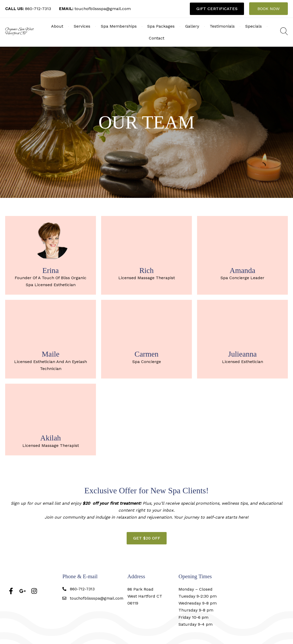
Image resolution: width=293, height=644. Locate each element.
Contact (157, 38)
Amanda (242, 270)
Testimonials (222, 26)
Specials (254, 26)
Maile (51, 354)
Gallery (192, 26)
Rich (146, 270)
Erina (50, 270)
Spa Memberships (119, 26)
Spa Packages (161, 26)
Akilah (50, 438)
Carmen (146, 354)
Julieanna (243, 354)
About (57, 26)
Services (82, 26)
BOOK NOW (268, 9)
